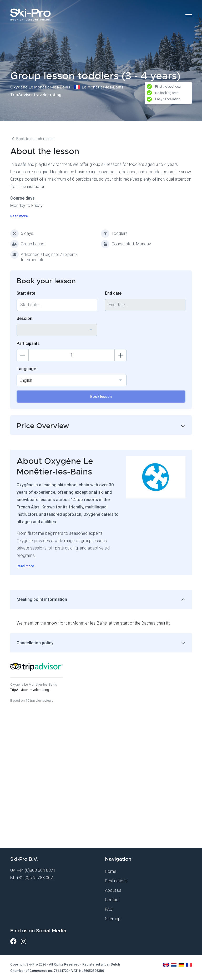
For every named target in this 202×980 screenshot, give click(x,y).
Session (24, 318)
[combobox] (57, 330)
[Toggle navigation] (189, 14)
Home (111, 871)
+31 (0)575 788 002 (35, 878)
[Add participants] (120, 355)
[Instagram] (24, 941)
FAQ (109, 909)
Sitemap (113, 919)
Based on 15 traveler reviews (32, 701)
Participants (28, 343)
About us (113, 890)
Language (26, 369)
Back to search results (32, 139)
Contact (112, 900)
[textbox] (57, 327)
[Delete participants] (23, 355)
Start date (26, 293)
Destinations (116, 881)
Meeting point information (42, 599)
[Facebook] (13, 941)
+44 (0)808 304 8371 (36, 870)
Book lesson (101, 397)
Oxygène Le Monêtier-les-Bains (34, 684)
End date (113, 293)
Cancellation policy (35, 643)
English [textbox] (26, 380)
